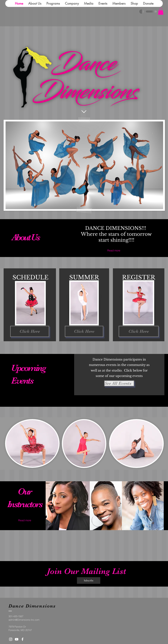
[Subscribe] (89, 580)
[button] (161, 11)
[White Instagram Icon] (11, 639)
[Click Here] (30, 331)
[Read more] (116, 250)
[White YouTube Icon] (17, 639)
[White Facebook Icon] (22, 639)
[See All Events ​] (119, 383)
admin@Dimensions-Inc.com (24, 620)
